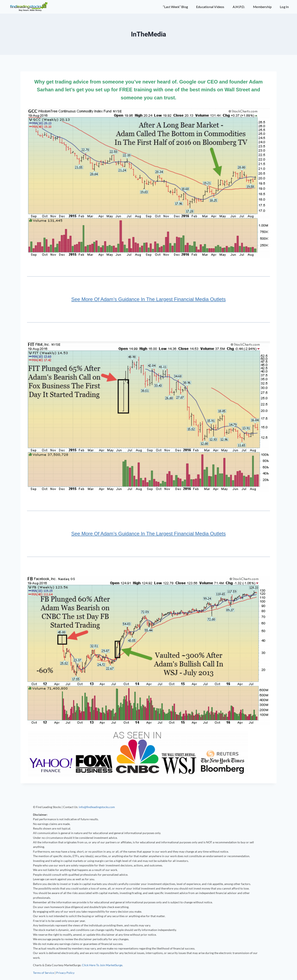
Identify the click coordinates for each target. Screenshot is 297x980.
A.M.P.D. (239, 7)
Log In (284, 7)
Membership (262, 7)
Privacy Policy (65, 973)
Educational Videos (210, 7)
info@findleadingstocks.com (97, 807)
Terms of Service (44, 973)
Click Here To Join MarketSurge (102, 965)
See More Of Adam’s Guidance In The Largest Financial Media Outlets (149, 299)
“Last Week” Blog (175, 7)
